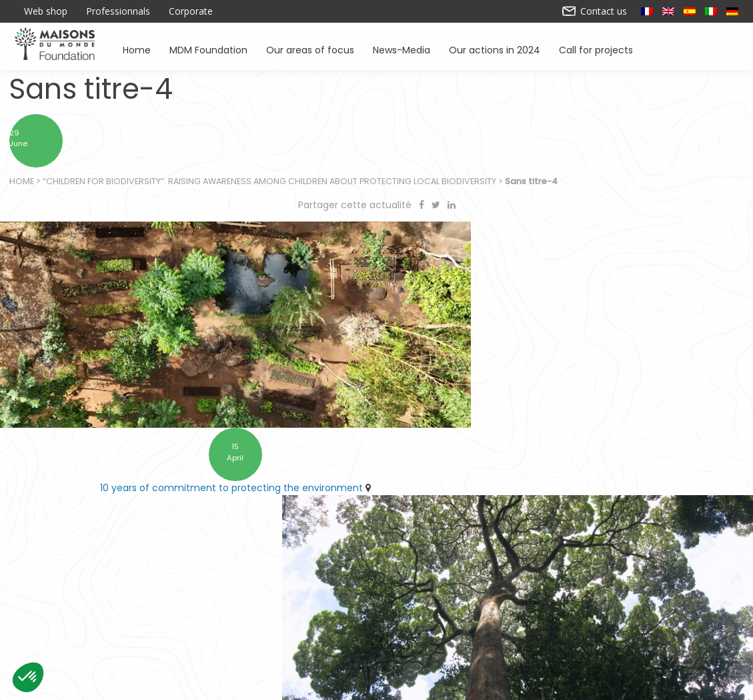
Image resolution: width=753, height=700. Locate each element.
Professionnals (118, 11)
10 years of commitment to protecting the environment (184, 452)
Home (137, 49)
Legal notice (286, 685)
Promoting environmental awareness (570, 627)
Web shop (46, 11)
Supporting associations (230, 627)
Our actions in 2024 (495, 49)
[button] (28, 677)
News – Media (703, 627)
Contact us (595, 11)
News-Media (402, 49)
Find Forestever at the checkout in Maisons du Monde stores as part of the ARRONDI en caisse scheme (565, 459)
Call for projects (596, 49)
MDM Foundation (208, 49)
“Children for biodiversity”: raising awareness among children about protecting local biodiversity (270, 187)
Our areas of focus (310, 49)
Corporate (191, 11)
